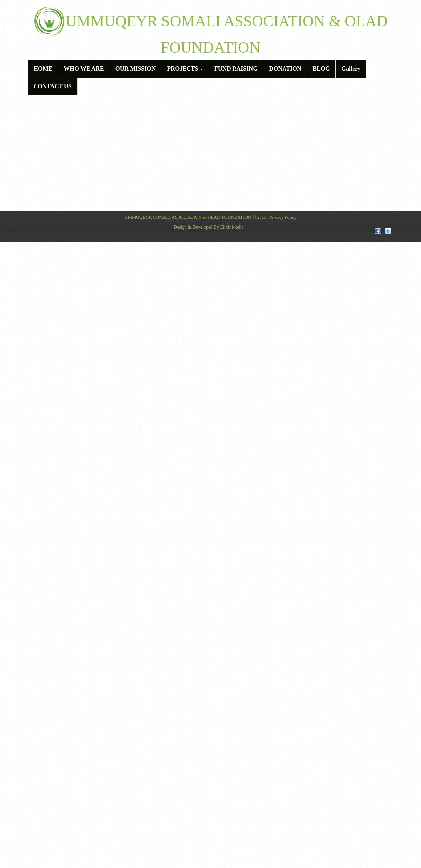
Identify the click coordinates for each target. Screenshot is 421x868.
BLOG (321, 69)
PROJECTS (185, 69)
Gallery (351, 69)
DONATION (285, 69)
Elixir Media (232, 227)
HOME (43, 69)
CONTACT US (53, 86)
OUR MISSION (136, 69)
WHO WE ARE (84, 69)
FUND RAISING (236, 69)
